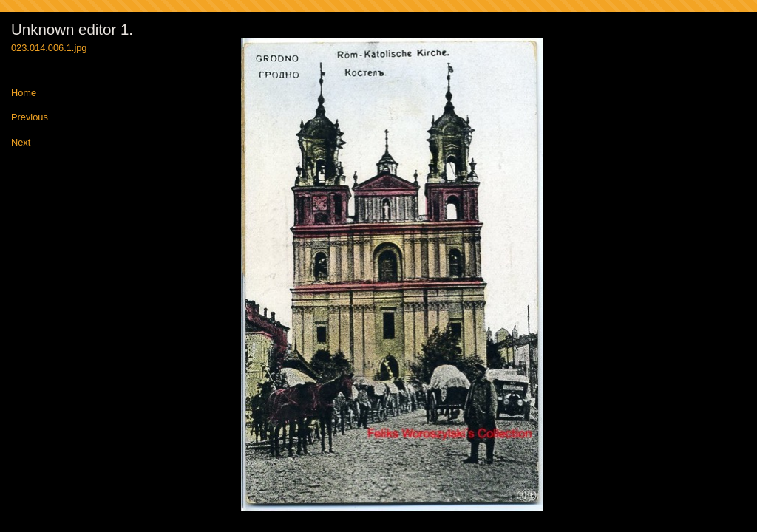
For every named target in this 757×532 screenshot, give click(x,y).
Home (24, 93)
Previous (30, 118)
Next (21, 143)
